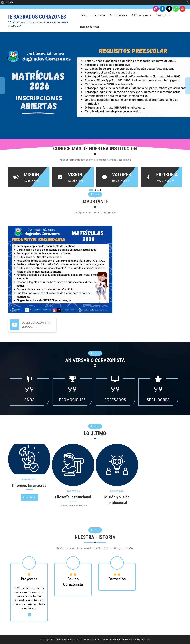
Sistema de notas (90, 27)
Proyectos (161, 15)
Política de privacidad (139, 639)
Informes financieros (29, 486)
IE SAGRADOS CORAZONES (37, 17)
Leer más (29, 497)
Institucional (98, 15)
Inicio (83, 15)
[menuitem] (3, 2)
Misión (31, 175)
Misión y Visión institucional (117, 500)
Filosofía (167, 175)
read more (31, 180)
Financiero (29, 480)
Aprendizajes (117, 15)
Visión (75, 175)
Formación (117, 579)
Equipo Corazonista (73, 582)
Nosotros (73, 491)
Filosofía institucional (73, 497)
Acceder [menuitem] (10, 2)
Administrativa (140, 15)
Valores (122, 175)
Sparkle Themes (120, 639)
